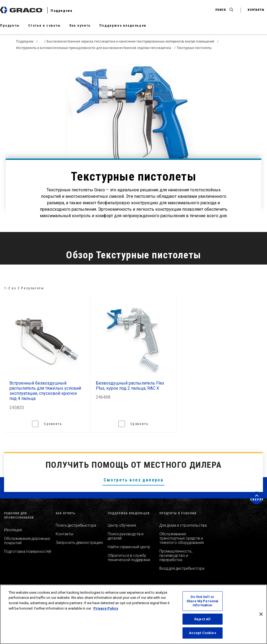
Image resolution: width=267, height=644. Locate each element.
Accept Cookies (203, 633)
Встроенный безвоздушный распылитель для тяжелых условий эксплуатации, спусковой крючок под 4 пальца (45, 391)
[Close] (261, 614)
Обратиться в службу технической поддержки (129, 558)
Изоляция (13, 530)
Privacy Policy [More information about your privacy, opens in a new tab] (106, 608)
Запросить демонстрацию (79, 543)
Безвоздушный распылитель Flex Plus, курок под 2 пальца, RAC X (130, 386)
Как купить (80, 25)
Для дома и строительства (183, 525)
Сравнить (53, 424)
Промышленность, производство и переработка (176, 555)
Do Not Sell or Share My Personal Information (202, 601)
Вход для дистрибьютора (182, 568)
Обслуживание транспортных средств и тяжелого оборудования (182, 538)
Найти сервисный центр (129, 547)
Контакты (64, 534)
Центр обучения (122, 525)
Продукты (10, 25)
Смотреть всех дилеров (133, 480)
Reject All (202, 619)
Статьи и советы (45, 25)
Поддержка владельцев (123, 25)
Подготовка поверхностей (28, 551)
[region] (133, 614)
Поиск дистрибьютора (76, 525)
